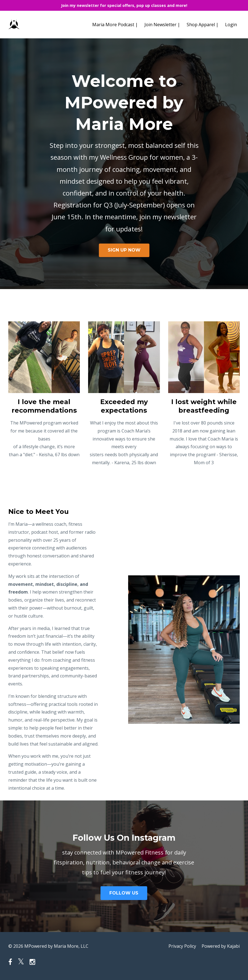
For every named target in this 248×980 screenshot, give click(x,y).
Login (231, 25)
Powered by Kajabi (221, 946)
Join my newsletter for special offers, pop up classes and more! (124, 5)
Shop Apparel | (203, 25)
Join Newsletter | (162, 25)
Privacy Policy (182, 946)
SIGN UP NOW (124, 250)
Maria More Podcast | (115, 25)
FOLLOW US (124, 893)
